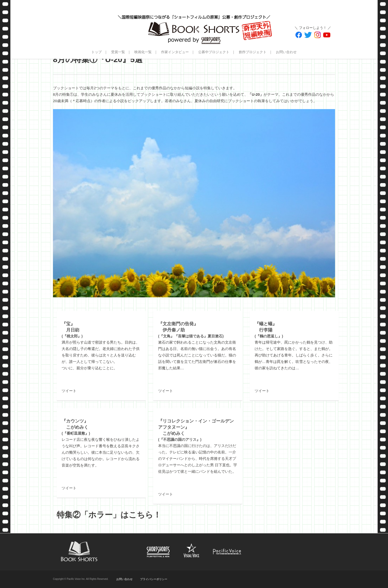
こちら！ (145, 515)
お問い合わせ (286, 52)
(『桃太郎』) (72, 330)
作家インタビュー (175, 52)
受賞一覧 (118, 52)
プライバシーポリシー (154, 579)
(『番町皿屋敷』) (76, 427)
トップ (97, 52)
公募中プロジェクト (214, 52)
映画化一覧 (143, 52)
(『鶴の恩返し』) (269, 330)
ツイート (69, 391)
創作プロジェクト (253, 52)
